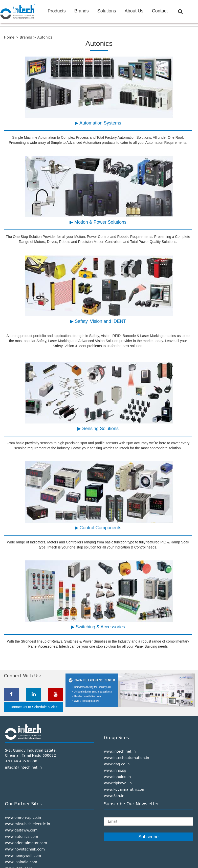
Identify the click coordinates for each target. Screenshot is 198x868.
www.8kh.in (114, 796)
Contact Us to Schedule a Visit (34, 707)
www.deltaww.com (21, 830)
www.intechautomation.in (127, 758)
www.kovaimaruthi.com (125, 789)
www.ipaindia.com (21, 862)
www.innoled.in (117, 777)
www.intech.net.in (120, 751)
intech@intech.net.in (24, 767)
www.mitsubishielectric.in (28, 824)
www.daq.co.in (117, 764)
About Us (134, 11)
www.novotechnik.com (25, 849)
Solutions (107, 11)
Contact (160, 11)
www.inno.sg (115, 770)
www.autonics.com (22, 837)
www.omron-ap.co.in (23, 818)
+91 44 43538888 (21, 761)
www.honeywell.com (23, 856)
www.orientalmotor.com (26, 843)
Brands (82, 11)
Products (57, 11)
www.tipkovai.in (118, 783)
